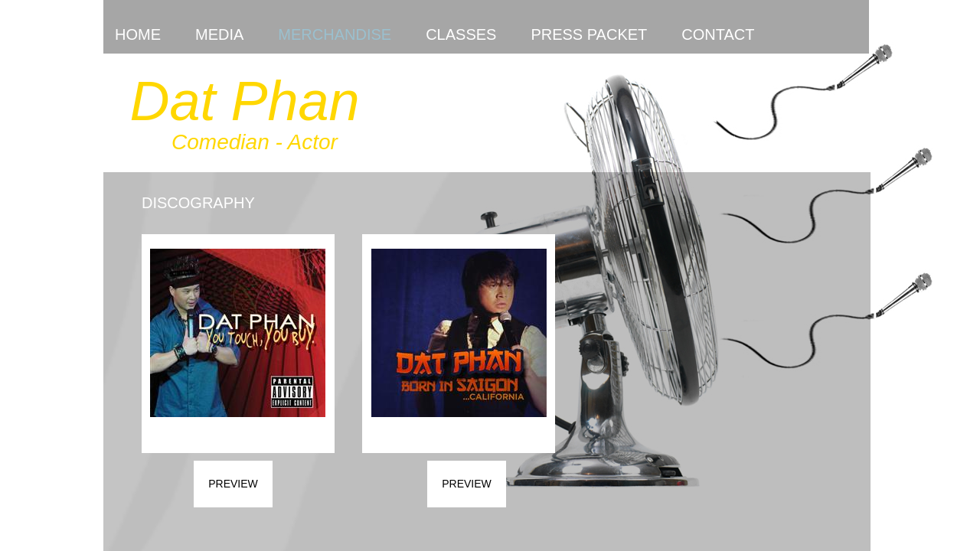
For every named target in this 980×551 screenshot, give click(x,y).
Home (138, 34)
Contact (718, 34)
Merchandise (335, 34)
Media (219, 34)
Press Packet (589, 34)
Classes (461, 34)
